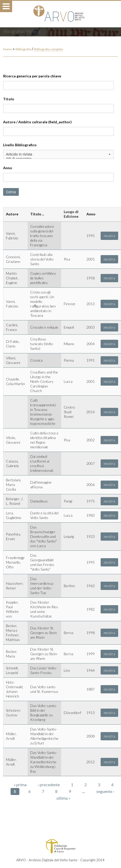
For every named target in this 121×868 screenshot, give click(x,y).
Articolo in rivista (59, 154)
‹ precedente (49, 785)
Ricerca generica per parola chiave (32, 76)
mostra (109, 236)
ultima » (63, 798)
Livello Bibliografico (20, 145)
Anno (8, 168)
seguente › (105, 791)
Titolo (9, 99)
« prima (20, 785)
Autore (12, 214)
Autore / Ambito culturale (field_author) (37, 122)
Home (7, 49)
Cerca (11, 192)
